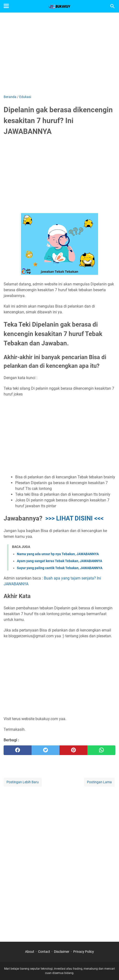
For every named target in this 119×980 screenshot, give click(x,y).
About (30, 952)
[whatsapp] (101, 750)
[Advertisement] (59, 53)
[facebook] (18, 750)
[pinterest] (73, 750)
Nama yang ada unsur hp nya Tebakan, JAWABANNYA (58, 554)
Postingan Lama (99, 782)
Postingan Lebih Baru (23, 782)
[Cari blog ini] (112, 6)
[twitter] (46, 750)
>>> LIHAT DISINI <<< (74, 518)
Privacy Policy (84, 952)
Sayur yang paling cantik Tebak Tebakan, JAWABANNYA (60, 568)
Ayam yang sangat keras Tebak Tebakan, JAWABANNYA (59, 561)
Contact (44, 952)
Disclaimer (62, 952)
